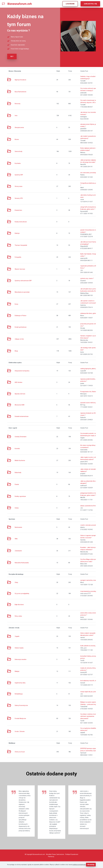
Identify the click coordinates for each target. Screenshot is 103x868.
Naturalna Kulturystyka (22, 563)
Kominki (17, 448)
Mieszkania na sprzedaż (22, 292)
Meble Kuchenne (20, 460)
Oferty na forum (20, 752)
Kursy (16, 304)
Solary (17, 508)
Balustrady (18, 472)
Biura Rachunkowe (20, 92)
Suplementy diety (20, 683)
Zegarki (17, 636)
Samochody (18, 151)
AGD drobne (18, 382)
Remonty (18, 103)
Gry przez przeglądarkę (22, 593)
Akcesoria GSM (19, 405)
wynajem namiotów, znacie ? (89, 580)
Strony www (19, 186)
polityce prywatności (79, 865)
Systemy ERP (19, 175)
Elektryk (17, 233)
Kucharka (18, 163)
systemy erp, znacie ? (87, 278)
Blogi (16, 351)
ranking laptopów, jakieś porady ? (91, 368)
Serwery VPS (19, 198)
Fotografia (18, 257)
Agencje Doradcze (20, 80)
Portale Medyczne (20, 718)
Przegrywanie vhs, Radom (88, 391)
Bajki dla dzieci (19, 604)
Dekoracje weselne (21, 659)
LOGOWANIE (70, 4)
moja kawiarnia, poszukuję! (89, 591)
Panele (17, 484)
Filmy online (18, 616)
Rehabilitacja (19, 694)
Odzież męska (19, 648)
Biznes (17, 139)
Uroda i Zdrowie (20, 731)
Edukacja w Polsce (20, 315)
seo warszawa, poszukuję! (88, 172)
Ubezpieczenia (19, 127)
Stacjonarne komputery (22, 371)
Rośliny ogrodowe (20, 496)
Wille (16, 539)
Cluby (16, 582)
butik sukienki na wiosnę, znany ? (91, 646)
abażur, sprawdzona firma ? (89, 505)
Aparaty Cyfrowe (20, 394)
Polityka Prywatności (72, 861)
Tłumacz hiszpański (21, 245)
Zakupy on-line (19, 339)
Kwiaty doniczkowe (21, 222)
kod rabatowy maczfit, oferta (89, 680)
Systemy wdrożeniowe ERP (23, 280)
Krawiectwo (18, 210)
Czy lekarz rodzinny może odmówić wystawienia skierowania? (88, 716)
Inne (16, 115)
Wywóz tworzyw (20, 269)
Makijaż (17, 671)
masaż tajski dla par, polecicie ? (90, 692)
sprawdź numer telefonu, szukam (91, 403)
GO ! (12, 56)
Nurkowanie (18, 527)
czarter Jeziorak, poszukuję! (89, 525)
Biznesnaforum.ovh (20, 4)
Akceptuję (91, 865)
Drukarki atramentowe (22, 416)
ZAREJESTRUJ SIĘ (90, 4)
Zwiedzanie (18, 551)
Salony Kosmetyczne (21, 705)
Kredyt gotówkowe (21, 327)
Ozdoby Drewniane (21, 436)
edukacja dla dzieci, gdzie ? (89, 313)
